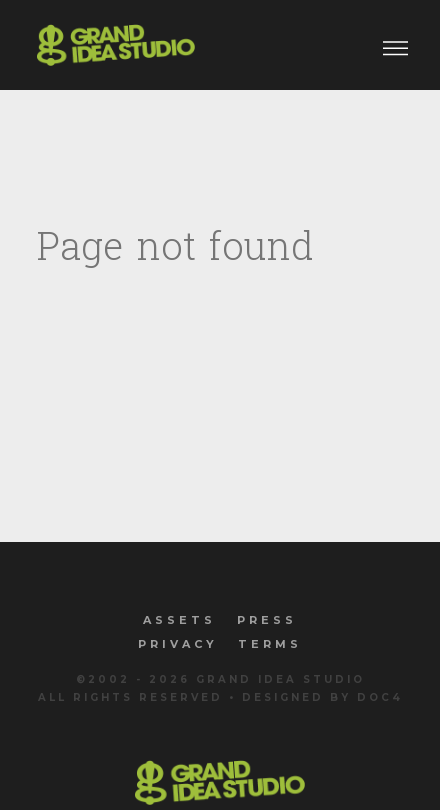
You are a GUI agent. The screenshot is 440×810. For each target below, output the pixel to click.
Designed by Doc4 (322, 697)
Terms (270, 644)
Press (267, 620)
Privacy (178, 644)
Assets (179, 620)
